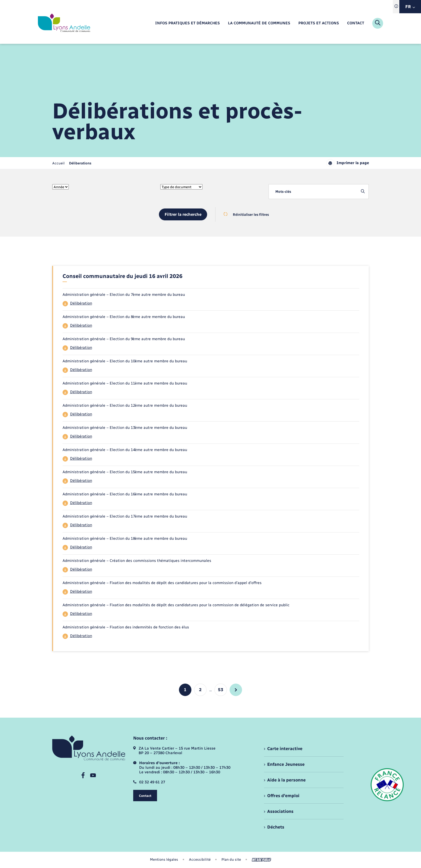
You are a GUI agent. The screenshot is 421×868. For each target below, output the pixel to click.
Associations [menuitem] (280, 811)
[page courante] (80, 163)
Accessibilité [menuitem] (200, 859)
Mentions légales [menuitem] (164, 859)
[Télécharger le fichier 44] (211, 304)
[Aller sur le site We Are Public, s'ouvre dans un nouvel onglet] (262, 860)
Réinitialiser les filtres (246, 214)
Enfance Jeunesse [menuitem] (286, 764)
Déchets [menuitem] (276, 827)
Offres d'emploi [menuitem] (283, 796)
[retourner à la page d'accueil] (64, 23)
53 (221, 690)
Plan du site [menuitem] (231, 859)
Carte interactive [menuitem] (285, 749)
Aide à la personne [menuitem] (286, 780)
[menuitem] (187, 23)
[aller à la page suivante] (236, 690)
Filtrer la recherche (183, 214)
